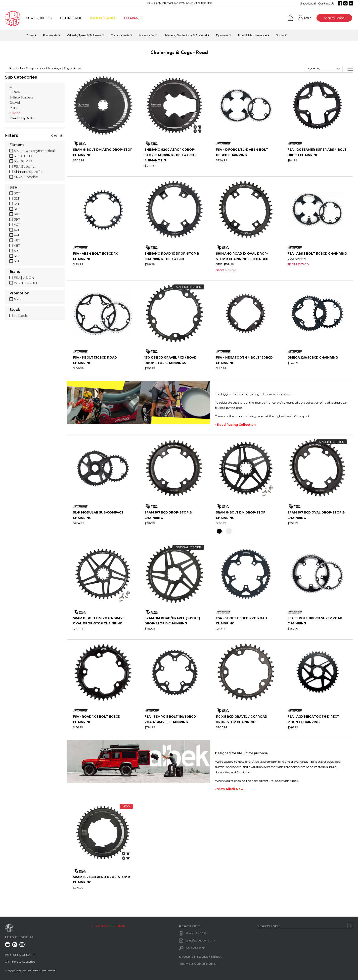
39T (17, 219)
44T (17, 235)
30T (17, 193)
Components (120, 35)
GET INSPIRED (70, 18)
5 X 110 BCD (23, 156)
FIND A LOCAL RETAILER (109, 926)
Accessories (147, 35)
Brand (15, 272)
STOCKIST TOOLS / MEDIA (200, 957)
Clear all (57, 135)
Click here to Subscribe (20, 962)
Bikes (30, 35)
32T (17, 198)
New (18, 299)
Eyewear (222, 35)
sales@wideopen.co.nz (200, 940)
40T (17, 225)
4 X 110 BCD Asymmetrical (34, 151)
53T (17, 261)
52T (17, 256)
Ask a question (195, 948)
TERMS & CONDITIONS (197, 964)
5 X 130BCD (23, 161)
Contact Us (326, 3)
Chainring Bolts (22, 118)
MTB (13, 108)
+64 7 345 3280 (196, 933)
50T (17, 251)
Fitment (17, 145)
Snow (280, 35)
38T (17, 214)
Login (308, 18)
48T (17, 245)
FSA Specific (24, 166)
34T (17, 204)
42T (17, 230)
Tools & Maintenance (252, 35)
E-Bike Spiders (21, 97)
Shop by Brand (334, 18)
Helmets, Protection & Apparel (185, 35)
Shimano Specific (28, 172)
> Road (15, 113)
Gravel (15, 102)
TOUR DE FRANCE (103, 18)
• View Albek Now (229, 789)
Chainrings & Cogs (58, 68)
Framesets (50, 35)
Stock (15, 310)
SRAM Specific (26, 177)
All (11, 87)
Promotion (19, 293)
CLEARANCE (133, 18)
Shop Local (308, 3)
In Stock (20, 316)
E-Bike (15, 92)
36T (17, 209)
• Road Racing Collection (235, 425)
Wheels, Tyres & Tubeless (84, 35)
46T (17, 240)
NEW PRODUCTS (39, 18)
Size (13, 187)
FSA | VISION (24, 278)
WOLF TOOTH (25, 283)
